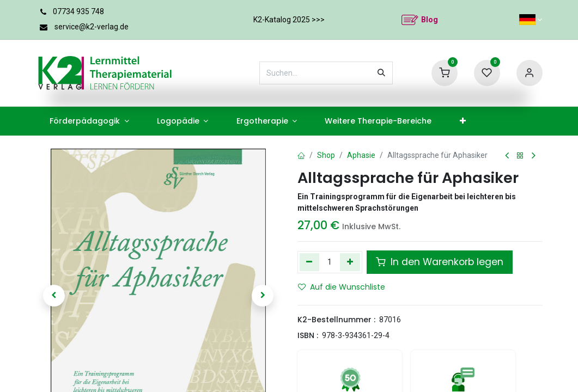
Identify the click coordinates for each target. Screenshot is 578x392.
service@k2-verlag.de (92, 27)
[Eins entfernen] (310, 262)
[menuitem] (90, 121)
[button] (54, 296)
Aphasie (361, 155)
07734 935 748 (78, 11)
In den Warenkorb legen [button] (440, 262)
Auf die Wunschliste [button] (342, 287)
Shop (326, 155)
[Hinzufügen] (350, 262)
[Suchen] (381, 73)
